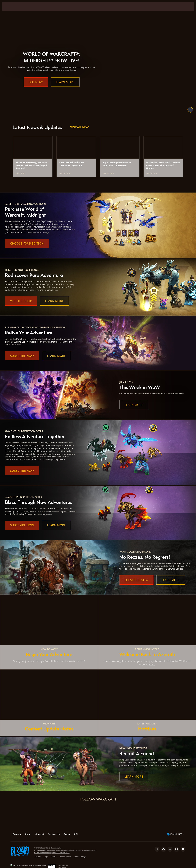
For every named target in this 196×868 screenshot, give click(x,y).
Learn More (65, 87)
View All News (80, 127)
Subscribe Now (22, 356)
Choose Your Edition (27, 243)
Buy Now (36, 87)
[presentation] (11, 7)
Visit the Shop (21, 301)
